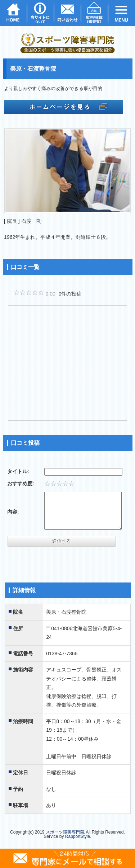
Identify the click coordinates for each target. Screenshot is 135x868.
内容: (13, 512)
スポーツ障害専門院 (65, 832)
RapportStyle (78, 836)
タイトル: (18, 471)
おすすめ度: (21, 483)
